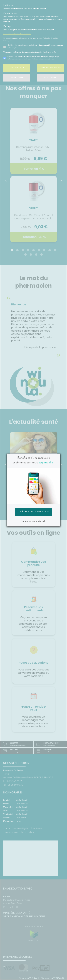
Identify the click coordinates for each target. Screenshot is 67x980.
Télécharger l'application (33, 512)
